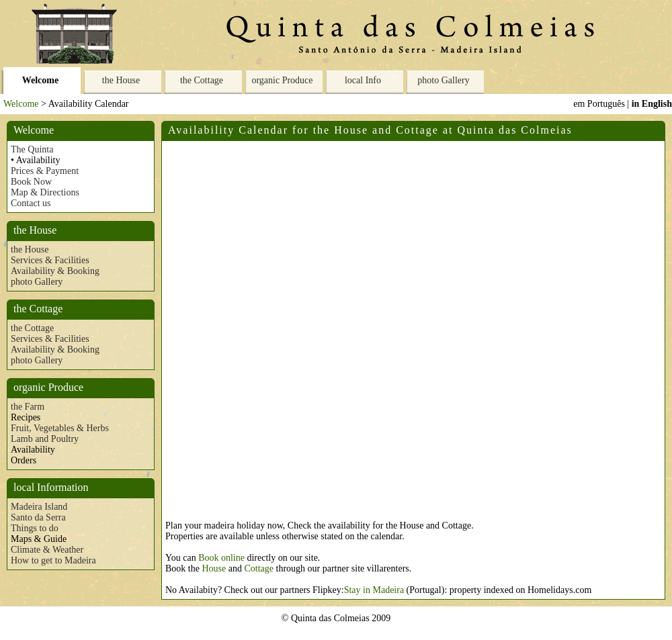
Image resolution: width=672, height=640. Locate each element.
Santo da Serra (38, 517)
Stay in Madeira (374, 590)
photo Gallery (443, 80)
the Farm (28, 407)
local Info (363, 80)
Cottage (259, 568)
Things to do (35, 528)
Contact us (31, 203)
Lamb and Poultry (45, 439)
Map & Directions (45, 192)
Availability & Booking (55, 271)
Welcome (40, 80)
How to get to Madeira (53, 560)
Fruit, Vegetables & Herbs (60, 428)
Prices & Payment (45, 171)
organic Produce (282, 80)
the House (121, 80)
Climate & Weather (47, 550)
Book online (221, 558)
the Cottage (202, 80)
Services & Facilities (50, 260)
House (214, 568)
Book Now (31, 182)
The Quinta (32, 149)
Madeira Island (39, 507)
